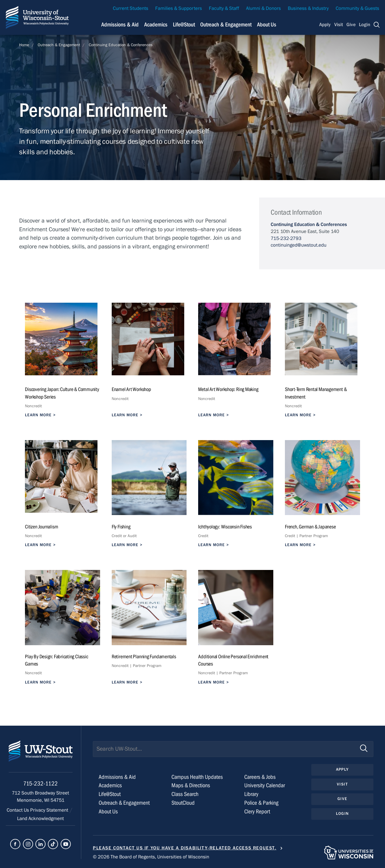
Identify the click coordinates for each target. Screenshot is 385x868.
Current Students (131, 8)
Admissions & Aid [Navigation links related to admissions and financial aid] (120, 25)
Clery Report (257, 811)
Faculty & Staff (224, 8)
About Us (267, 25)
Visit (339, 25)
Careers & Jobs (260, 777)
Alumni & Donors (263, 8)
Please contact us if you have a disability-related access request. (185, 848)
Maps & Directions (191, 785)
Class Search (185, 794)
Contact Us (18, 810)
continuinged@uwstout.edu (299, 245)
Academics (110, 785)
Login (365, 25)
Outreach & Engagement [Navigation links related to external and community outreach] (226, 25)
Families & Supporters (179, 8)
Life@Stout (110, 794)
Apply (325, 25)
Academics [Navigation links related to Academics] (156, 25)
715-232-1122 (40, 784)
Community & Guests (357, 8)
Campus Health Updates (197, 777)
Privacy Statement (50, 810)
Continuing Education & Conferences (121, 45)
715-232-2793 (286, 238)
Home (24, 45)
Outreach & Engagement (59, 45)
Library (251, 794)
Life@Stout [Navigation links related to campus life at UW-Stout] (184, 25)
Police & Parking (261, 803)
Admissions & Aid (117, 777)
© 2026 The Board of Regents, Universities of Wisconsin (151, 857)
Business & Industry (308, 8)
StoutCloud (183, 803)
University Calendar (265, 785)
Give (351, 25)
